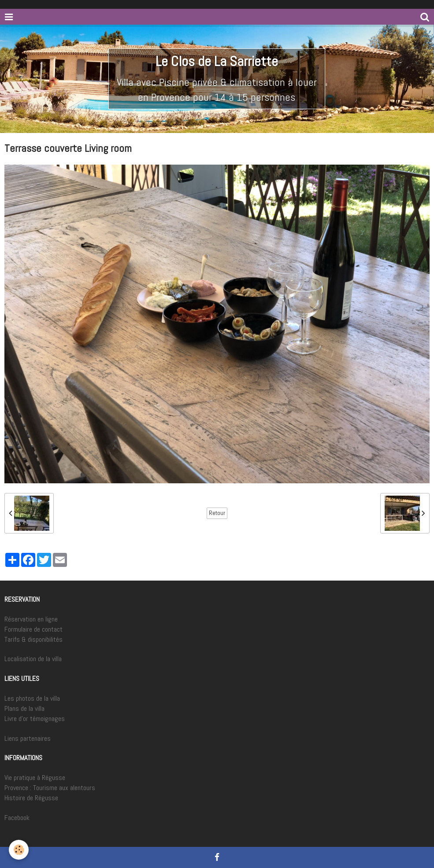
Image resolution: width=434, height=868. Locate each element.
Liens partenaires (28, 738)
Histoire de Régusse (31, 798)
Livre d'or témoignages (35, 719)
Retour (217, 513)
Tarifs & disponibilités (33, 639)
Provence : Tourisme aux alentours (50, 788)
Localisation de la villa (33, 659)
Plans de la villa (24, 708)
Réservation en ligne (31, 619)
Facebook (17, 818)
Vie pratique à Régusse (35, 778)
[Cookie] (19, 850)
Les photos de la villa (32, 698)
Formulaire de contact (33, 629)
